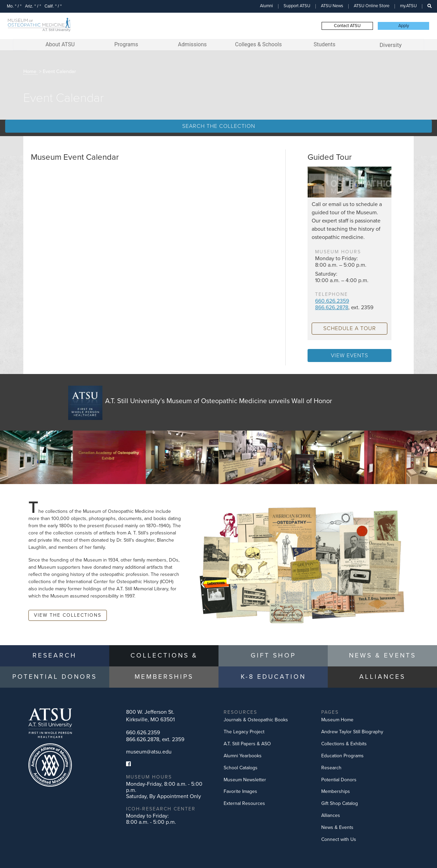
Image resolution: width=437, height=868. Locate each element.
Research (331, 768)
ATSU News (332, 6)
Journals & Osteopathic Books (256, 720)
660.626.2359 (332, 301)
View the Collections (68, 615)
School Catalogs (241, 768)
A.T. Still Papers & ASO (247, 744)
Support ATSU (297, 6)
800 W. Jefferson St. (150, 716)
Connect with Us (339, 839)
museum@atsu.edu (149, 752)
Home (30, 71)
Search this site (426, 9)
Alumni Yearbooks (243, 756)
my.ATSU (408, 6)
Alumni (266, 6)
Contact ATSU (347, 26)
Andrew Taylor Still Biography (352, 732)
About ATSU (60, 44)
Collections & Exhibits (344, 744)
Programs (126, 44)
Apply (404, 26)
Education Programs (342, 756)
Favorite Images (240, 791)
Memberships (336, 791)
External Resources (244, 803)
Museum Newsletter (245, 780)
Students (324, 44)
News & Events (337, 827)
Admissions (192, 44)
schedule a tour (350, 328)
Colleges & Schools (258, 44)
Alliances (331, 815)
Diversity (391, 45)
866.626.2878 (332, 308)
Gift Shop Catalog (340, 803)
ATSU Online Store (372, 6)
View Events (349, 355)
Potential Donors (339, 780)
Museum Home (337, 720)
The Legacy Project (244, 732)
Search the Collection (219, 126)
